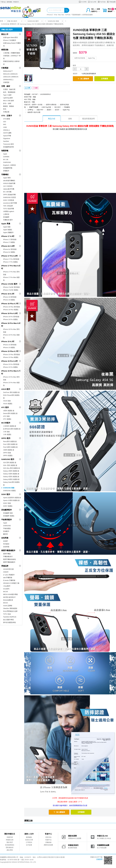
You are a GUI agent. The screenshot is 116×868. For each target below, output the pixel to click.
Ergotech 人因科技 (9, 165)
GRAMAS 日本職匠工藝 (11, 583)
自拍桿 (5, 541)
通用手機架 (7, 554)
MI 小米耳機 (7, 192)
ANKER (6, 572)
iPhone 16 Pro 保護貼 (10, 319)
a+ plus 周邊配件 (9, 575)
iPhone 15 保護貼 (9, 347)
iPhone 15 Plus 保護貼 (11, 357)
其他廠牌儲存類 (8, 147)
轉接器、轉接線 (8, 106)
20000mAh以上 (8, 80)
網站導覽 (10, 850)
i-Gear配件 (7, 586)
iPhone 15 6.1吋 (8, 341)
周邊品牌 (5, 566)
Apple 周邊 (6, 224)
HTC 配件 (5, 407)
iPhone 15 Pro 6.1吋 (9, 361)
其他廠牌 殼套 (8, 513)
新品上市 (5, 34)
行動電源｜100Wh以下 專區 (12, 57)
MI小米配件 (6, 423)
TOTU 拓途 (7, 614)
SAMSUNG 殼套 (53, 21)
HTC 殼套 (6, 416)
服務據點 (9, 2)
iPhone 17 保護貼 (9, 242)
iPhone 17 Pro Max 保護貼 (11, 279)
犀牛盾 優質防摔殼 (9, 622)
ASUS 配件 (6, 389)
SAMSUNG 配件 (33, 21)
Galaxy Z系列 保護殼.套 (11, 471)
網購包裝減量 (48, 845)
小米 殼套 (6, 432)
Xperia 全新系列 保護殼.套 (12, 498)
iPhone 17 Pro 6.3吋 (9, 256)
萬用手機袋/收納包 (9, 559)
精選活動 (5, 50)
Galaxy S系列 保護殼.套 (11, 474)
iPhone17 (50, 15)
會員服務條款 (10, 845)
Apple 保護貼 (8, 230)
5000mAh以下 (8, 71)
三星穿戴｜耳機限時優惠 (12, 53)
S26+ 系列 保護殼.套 (10, 465)
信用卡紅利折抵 (80, 58)
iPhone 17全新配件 (10, 40)
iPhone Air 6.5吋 (8, 246)
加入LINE (92, 2)
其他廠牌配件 (7, 510)
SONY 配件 (6, 494)
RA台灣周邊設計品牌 (10, 611)
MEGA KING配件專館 (10, 594)
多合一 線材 (7, 103)
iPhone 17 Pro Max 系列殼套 (11, 273)
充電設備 (6, 112)
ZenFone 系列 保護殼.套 (11, 392)
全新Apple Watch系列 (10, 37)
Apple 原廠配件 (8, 232)
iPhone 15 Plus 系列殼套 (12, 355)
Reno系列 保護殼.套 (10, 441)
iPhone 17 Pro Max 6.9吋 (11, 267)
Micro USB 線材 (9, 101)
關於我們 (10, 842)
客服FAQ (48, 840)
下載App (3, 2)
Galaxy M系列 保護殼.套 (11, 479)
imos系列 (6, 589)
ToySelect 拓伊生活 (10, 617)
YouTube (102, 2)
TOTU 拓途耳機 (8, 209)
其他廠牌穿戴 (8, 168)
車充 (5, 109)
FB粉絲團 (111, 2)
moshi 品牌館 (8, 606)
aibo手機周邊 (8, 578)
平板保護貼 (7, 528)
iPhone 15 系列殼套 (10, 345)
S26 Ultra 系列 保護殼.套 (12, 468)
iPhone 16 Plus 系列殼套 (12, 307)
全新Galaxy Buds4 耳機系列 (12, 44)
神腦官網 (10, 837)
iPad (56, 15)
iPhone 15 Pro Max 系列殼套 (11, 378)
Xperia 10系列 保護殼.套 (11, 500)
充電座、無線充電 (9, 89)
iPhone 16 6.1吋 (8, 294)
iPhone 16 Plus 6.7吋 (10, 304)
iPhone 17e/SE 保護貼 (11, 290)
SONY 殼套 (7, 503)
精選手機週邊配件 (8, 550)
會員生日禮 (29, 840)
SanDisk (6, 141)
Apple (5, 154)
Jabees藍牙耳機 (9, 189)
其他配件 (6, 531)
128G (5, 127)
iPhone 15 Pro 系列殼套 (11, 364)
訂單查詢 (29, 842)
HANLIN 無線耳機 (9, 183)
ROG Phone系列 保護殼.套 (12, 397)
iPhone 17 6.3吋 (8, 236)
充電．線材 (6, 86)
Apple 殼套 (7, 227)
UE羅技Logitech (9, 211)
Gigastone (7, 138)
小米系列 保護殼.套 (10, 426)
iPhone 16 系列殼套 (10, 297)
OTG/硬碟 (7, 119)
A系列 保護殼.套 (9, 450)
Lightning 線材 (8, 98)
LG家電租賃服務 (87, 15)
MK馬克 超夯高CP (9, 597)
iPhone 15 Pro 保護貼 (10, 367)
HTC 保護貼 (7, 419)
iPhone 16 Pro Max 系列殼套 (11, 331)
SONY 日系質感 (9, 200)
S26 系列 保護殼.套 (10, 463)
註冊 (98, 9)
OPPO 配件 (6, 438)
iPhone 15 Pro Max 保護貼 (11, 384)
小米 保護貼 (7, 434)
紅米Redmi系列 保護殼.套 (12, 429)
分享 (28, 88)
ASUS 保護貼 (8, 404)
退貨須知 (48, 837)
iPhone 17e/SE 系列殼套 (11, 287)
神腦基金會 (10, 840)
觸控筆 (5, 534)
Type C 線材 (7, 95)
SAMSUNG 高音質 (9, 197)
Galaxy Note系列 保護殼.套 (12, 484)
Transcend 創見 (8, 144)
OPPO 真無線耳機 (9, 195)
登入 (93, 9)
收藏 (35, 88)
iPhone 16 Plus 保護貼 (11, 310)
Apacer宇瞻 (7, 136)
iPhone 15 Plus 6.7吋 (10, 351)
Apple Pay (91, 58)
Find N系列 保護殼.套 (10, 447)
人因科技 (6, 214)
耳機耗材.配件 (8, 220)
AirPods (68, 15)
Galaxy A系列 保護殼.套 (11, 477)
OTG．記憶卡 (7, 116)
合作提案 (29, 845)
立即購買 (104, 79)
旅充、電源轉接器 (9, 92)
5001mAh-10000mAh (10, 74)
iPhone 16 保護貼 (9, 300)
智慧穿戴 (5, 151)
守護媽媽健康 (76, 15)
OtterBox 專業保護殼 (10, 608)
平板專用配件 (7, 520)
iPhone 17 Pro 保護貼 (10, 262)
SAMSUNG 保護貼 (9, 491)
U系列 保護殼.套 (9, 411)
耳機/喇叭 (5, 174)
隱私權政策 (10, 847)
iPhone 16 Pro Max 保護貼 (11, 336)
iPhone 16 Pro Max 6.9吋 (11, 325)
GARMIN (6, 157)
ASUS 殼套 (7, 401)
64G (5, 124)
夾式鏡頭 (6, 544)
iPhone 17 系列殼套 (10, 239)
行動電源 (5, 68)
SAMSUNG (7, 162)
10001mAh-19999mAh (11, 77)
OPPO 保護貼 (8, 456)
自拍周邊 (5, 538)
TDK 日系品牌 (8, 206)
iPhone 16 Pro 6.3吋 (9, 313)
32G (5, 122)
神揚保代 (16, 2)
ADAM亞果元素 (8, 569)
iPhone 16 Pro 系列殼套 (11, 317)
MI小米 (5, 592)
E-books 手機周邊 (9, 580)
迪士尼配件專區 (8, 620)
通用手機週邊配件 (9, 562)
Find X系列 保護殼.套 (10, 444)
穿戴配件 (6, 171)
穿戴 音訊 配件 (12, 21)
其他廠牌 (6, 217)
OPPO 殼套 (7, 453)
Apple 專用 (7, 178)
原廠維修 (48, 842)
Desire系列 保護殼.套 (10, 413)
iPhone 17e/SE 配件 (9, 284)
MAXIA (5, 603)
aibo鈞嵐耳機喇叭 (9, 181)
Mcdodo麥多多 (8, 600)
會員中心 (96, 11)
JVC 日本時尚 (8, 186)
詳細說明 (99, 859)
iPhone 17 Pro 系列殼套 (11, 259)
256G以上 (7, 130)
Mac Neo (61, 15)
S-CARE (83, 2)
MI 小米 (6, 160)
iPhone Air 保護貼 (9, 252)
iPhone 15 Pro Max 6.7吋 (11, 372)
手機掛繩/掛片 (8, 557)
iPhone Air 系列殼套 (10, 249)
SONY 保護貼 (8, 506)
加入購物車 (83, 79)
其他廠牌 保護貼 (9, 516)
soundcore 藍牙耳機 (10, 203)
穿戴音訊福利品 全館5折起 (11, 63)
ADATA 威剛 (7, 133)
